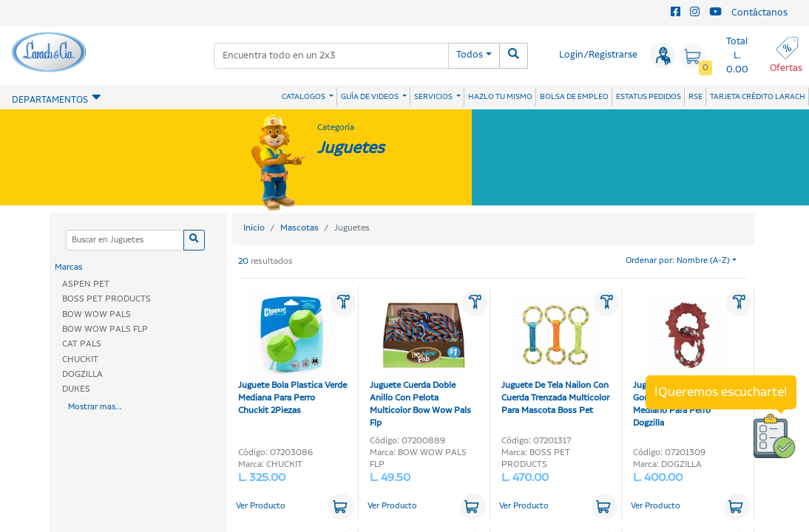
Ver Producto (261, 506)
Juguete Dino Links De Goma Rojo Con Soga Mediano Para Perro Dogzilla (682, 361)
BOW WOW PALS (97, 314)
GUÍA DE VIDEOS (370, 97)
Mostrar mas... (95, 407)
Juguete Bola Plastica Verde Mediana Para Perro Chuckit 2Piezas (292, 354)
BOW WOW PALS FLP (105, 329)
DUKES (76, 389)
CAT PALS (82, 344)
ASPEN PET (86, 284)
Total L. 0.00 (737, 56)
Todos (470, 55)
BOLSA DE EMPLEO (574, 97)
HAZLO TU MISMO (500, 97)
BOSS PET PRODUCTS (106, 299)
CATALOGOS (304, 97)
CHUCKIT (80, 359)
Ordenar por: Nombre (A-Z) (678, 261)
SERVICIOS (434, 97)
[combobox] (332, 56)
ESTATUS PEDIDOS (649, 97)
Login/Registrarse (598, 55)
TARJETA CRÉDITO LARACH (758, 97)
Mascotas (299, 228)
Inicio (254, 228)
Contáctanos (759, 13)
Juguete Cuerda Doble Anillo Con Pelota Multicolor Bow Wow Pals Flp (420, 361)
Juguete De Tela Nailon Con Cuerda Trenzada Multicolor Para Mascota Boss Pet (555, 354)
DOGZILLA (82, 374)
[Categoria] (125, 241)
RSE (695, 97)
